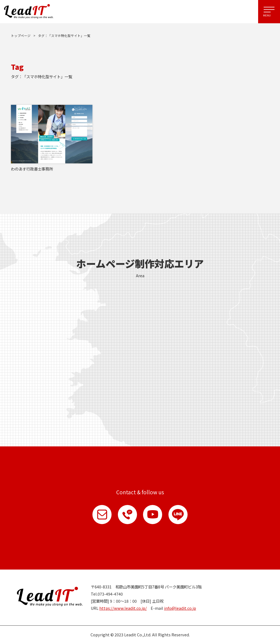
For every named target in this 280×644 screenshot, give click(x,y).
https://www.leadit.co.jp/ (123, 608)
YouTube (153, 515)
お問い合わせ (102, 515)
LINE (178, 515)
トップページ (21, 36)
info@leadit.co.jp (180, 608)
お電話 (127, 515)
